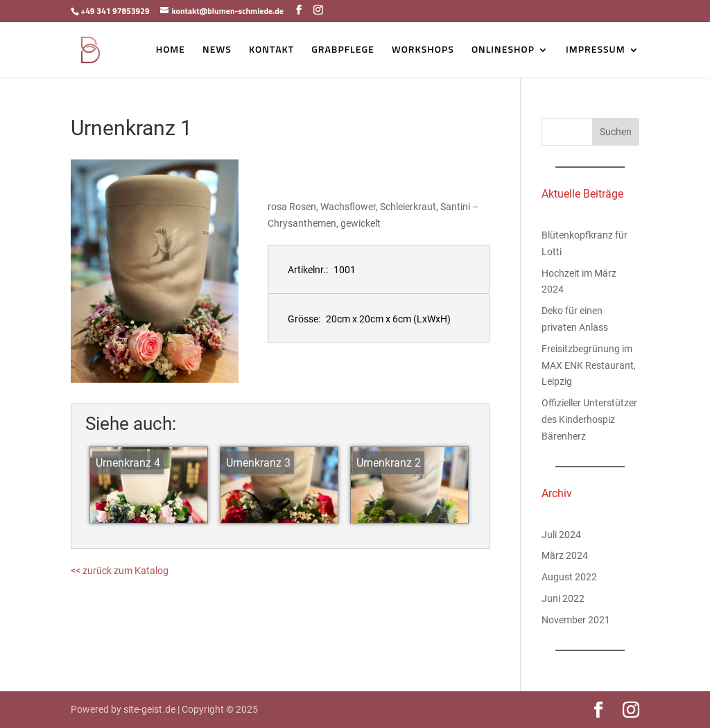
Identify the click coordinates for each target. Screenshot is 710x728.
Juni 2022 (563, 598)
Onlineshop (503, 50)
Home (171, 50)
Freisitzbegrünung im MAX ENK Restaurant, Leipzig (589, 365)
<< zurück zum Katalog (120, 571)
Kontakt (271, 50)
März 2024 (565, 555)
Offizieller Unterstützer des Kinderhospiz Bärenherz (589, 419)
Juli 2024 (561, 535)
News (217, 50)
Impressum (596, 50)
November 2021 (576, 620)
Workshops (423, 50)
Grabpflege (343, 50)
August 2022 (569, 577)
